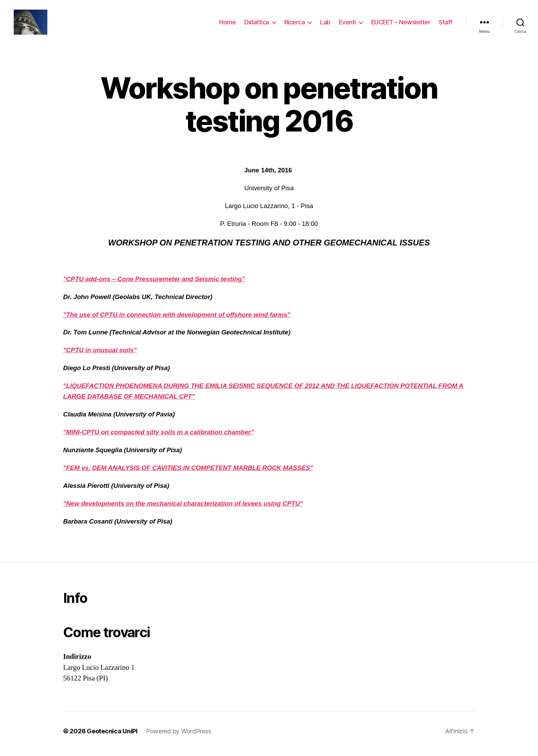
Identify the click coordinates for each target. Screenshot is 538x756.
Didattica (257, 25)
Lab (325, 25)
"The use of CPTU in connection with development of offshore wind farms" (177, 320)
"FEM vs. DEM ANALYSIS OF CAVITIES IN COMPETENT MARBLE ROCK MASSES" (188, 474)
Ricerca (295, 25)
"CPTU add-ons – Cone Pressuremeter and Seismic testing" (154, 284)
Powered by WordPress (179, 737)
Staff (446, 25)
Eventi (347, 25)
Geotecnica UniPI (112, 737)
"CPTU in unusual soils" (100, 356)
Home (227, 25)
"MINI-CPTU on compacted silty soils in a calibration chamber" (159, 438)
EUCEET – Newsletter (401, 25)
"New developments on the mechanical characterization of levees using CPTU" (183, 509)
